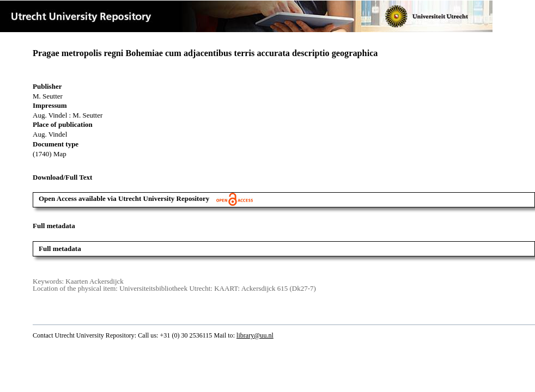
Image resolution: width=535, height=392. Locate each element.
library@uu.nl (255, 335)
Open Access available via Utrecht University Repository (146, 198)
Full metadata (60, 249)
